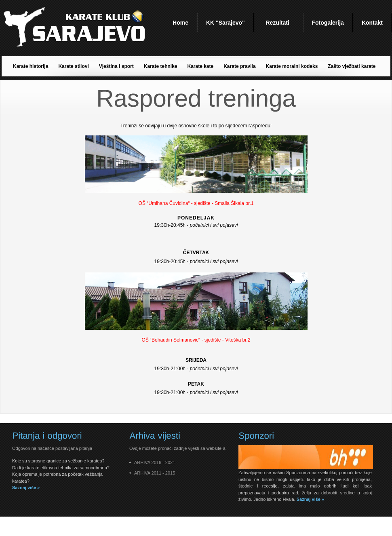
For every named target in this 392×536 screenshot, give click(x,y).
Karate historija (31, 66)
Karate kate (200, 66)
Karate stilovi (73, 66)
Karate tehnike (161, 66)
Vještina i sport (116, 66)
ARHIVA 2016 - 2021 (155, 462)
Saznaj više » (26, 487)
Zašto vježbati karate (352, 66)
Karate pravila (239, 66)
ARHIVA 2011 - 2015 (155, 473)
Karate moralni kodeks (292, 66)
